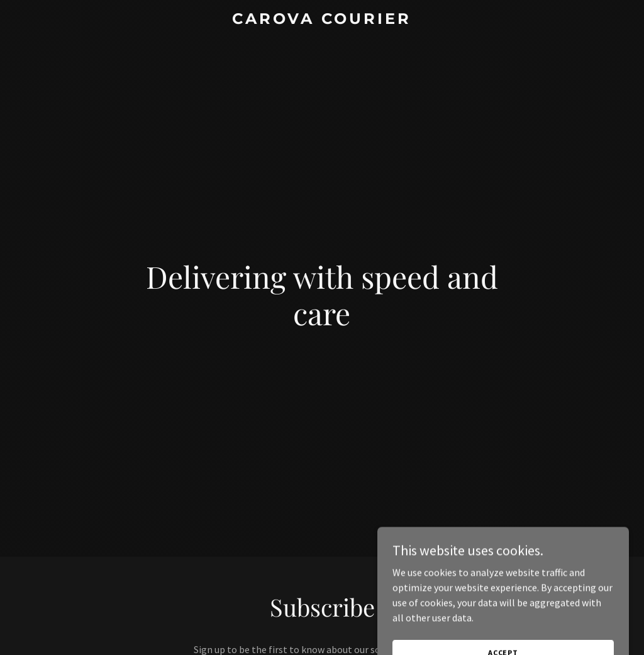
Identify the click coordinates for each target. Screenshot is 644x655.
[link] (322, 20)
